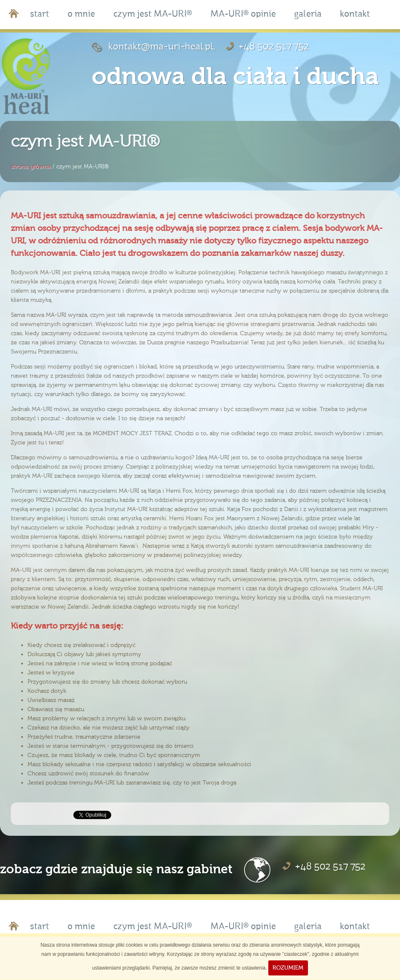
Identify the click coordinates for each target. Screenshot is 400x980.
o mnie (81, 15)
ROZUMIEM (288, 968)
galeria (308, 15)
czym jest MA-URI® (153, 15)
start (40, 15)
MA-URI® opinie (243, 15)
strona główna (31, 167)
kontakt (355, 15)
